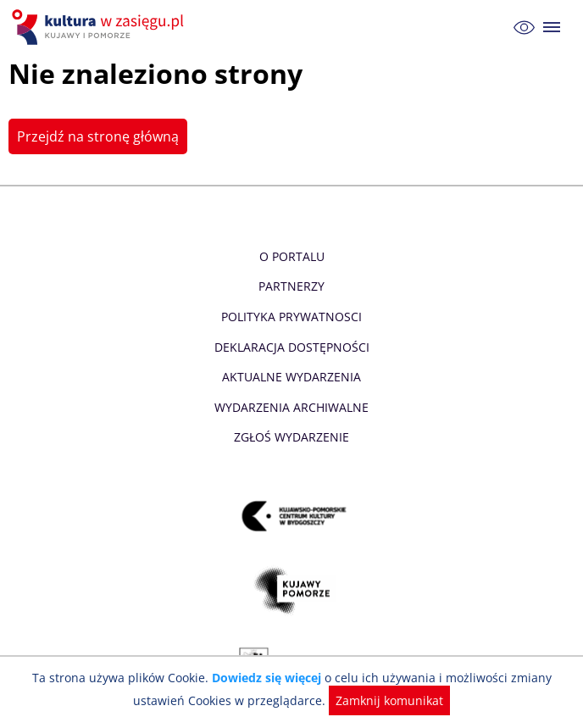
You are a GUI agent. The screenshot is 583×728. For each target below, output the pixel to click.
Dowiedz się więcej (269, 678)
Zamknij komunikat (386, 700)
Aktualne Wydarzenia (292, 377)
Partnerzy (291, 286)
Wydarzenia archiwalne (291, 407)
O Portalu (292, 256)
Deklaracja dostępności (291, 347)
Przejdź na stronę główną (96, 136)
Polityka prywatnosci (291, 317)
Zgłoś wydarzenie (291, 437)
